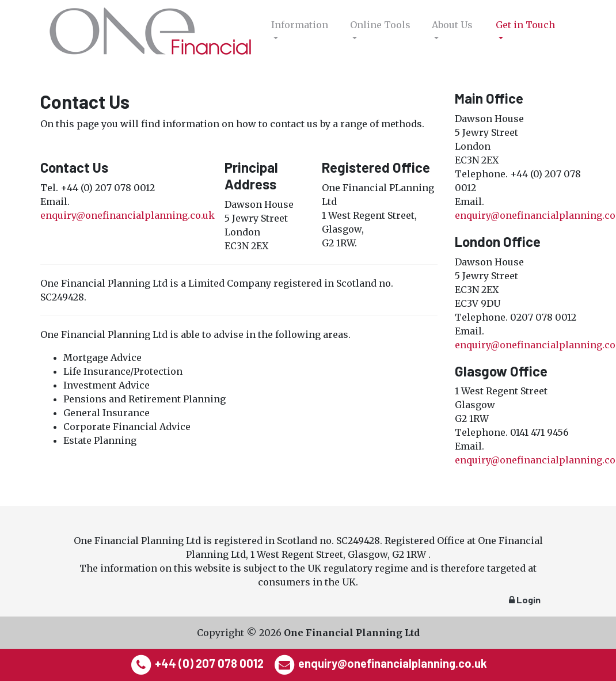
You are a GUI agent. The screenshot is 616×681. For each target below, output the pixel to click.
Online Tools (380, 25)
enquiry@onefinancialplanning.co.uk (128, 215)
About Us (452, 25)
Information (300, 25)
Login (525, 600)
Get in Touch (525, 25)
